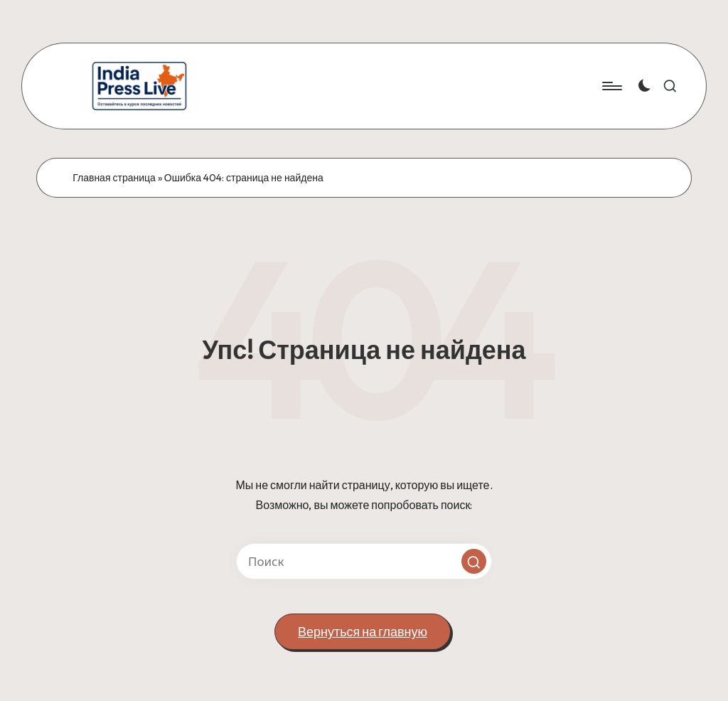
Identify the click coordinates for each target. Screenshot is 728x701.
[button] (474, 561)
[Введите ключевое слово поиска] (364, 561)
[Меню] (611, 86)
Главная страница (114, 178)
